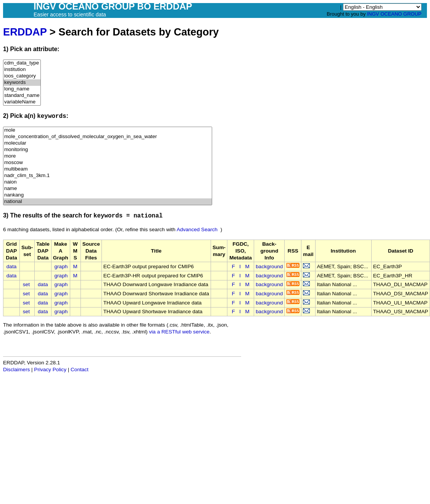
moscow (108, 163)
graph (61, 266)
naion (108, 182)
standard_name (22, 96)
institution (22, 70)
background (269, 266)
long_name (22, 89)
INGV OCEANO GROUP (394, 14)
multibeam (108, 169)
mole (108, 130)
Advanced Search (197, 229)
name (108, 189)
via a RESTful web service (180, 332)
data (11, 266)
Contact (80, 370)
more (108, 156)
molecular (108, 143)
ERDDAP (25, 32)
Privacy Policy (50, 370)
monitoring (108, 150)
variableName (22, 102)
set (26, 284)
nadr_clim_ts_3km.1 (108, 176)
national (108, 202)
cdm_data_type (22, 63)
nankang (108, 195)
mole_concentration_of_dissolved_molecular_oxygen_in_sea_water (108, 137)
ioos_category (22, 76)
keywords (22, 83)
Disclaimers (16, 370)
